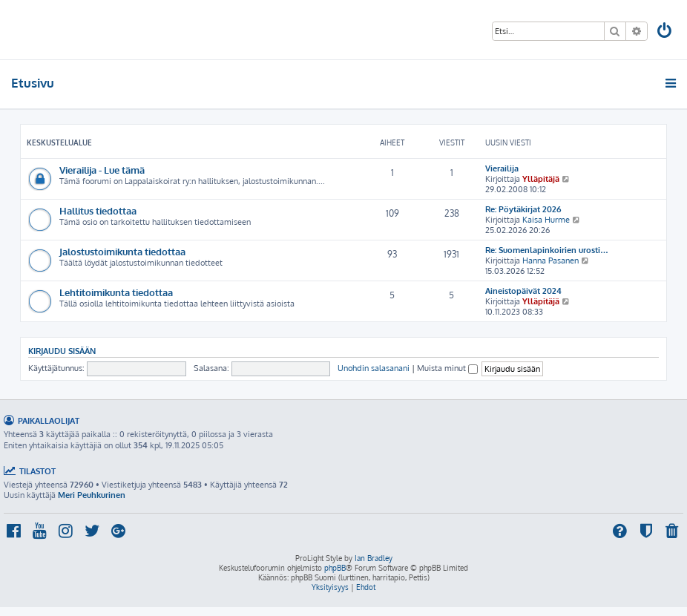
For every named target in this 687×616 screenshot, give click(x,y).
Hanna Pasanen (550, 261)
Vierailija (502, 168)
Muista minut (447, 368)
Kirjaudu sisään (62, 351)
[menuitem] (665, 32)
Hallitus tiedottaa (98, 210)
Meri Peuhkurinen (92, 495)
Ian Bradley (374, 558)
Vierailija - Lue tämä (102, 170)
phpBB (335, 568)
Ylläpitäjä (541, 179)
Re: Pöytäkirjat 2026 (523, 209)
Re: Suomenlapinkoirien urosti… (547, 250)
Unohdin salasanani (374, 368)
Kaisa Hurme (546, 220)
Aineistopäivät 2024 (523, 291)
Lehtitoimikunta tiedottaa (116, 292)
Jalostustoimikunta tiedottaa (122, 251)
